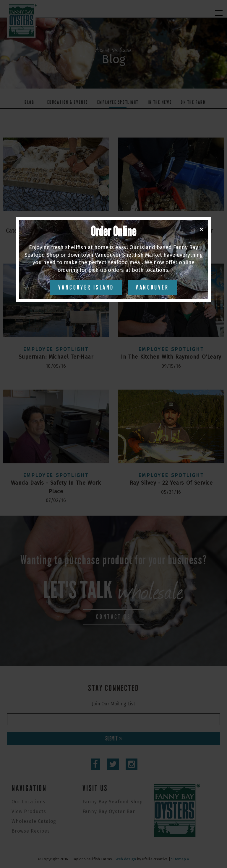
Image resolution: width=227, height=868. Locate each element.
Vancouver (152, 287)
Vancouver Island (86, 287)
